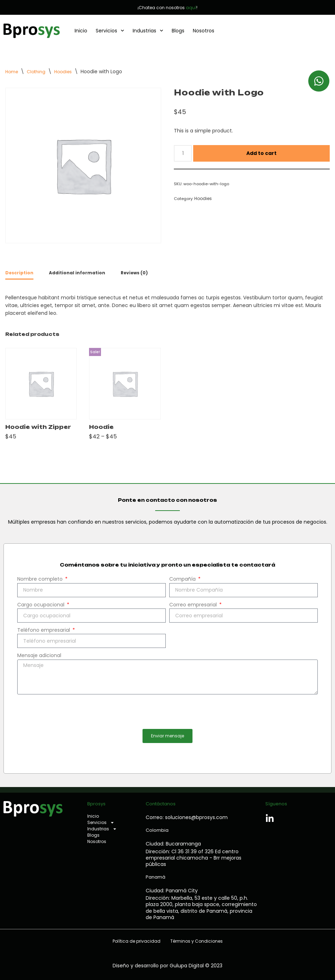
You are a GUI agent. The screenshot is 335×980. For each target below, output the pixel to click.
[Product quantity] (183, 153)
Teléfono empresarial (44, 630)
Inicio (81, 31)
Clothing (36, 72)
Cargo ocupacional (42, 605)
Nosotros (204, 31)
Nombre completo (41, 579)
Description (19, 273)
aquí (191, 8)
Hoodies (63, 72)
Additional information (77, 273)
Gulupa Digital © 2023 (196, 966)
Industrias (148, 31)
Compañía (183, 579)
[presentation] (71, 712)
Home (12, 72)
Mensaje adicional (39, 655)
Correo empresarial (194, 605)
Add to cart (261, 153)
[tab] (19, 273)
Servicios (110, 31)
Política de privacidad (137, 941)
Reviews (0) (134, 273)
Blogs (178, 31)
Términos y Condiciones (197, 941)
